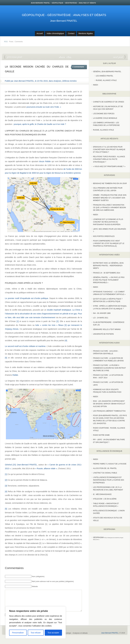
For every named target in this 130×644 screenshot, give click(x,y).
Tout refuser (36, 633)
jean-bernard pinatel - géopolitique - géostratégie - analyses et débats (63, 3)
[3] (66, 325)
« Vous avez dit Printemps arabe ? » (109, 166)
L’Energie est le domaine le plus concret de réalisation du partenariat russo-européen (108, 222)
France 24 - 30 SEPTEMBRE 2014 (107, 273)
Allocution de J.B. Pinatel (105, 468)
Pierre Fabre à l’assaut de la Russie (110, 464)
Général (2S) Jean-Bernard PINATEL (21, 465)
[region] (36, 623)
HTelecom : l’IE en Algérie (105, 499)
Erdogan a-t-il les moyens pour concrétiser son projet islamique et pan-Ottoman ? (109, 150)
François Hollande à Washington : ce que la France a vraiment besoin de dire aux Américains (109, 208)
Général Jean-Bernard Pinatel (107, 72)
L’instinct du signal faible (105, 473)
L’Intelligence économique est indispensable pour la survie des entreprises (109, 480)
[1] (18, 321)
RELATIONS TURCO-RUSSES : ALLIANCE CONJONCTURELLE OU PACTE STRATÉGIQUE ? (109, 159)
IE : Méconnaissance (102, 494)
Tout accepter (53, 633)
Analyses (57, 81)
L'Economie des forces (104, 114)
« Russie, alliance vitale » (46, 468)
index (96, 85)
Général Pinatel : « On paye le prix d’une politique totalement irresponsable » (109, 280)
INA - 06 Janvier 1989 (102, 313)
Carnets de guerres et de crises (109, 102)
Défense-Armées (69, 81)
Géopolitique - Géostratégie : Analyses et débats (64, 15)
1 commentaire (78, 67)
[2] (57, 321)
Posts (11, 42)
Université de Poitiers (103, 334)
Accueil (40, 33)
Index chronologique (55, 33)
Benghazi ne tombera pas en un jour (110, 183)
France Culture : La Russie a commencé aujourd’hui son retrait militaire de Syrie (109, 368)
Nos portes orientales (104, 236)
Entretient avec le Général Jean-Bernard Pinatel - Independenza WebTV (109, 266)
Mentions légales (86, 33)
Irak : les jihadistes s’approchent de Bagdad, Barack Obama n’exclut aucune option (109, 404)
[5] (6, 358)
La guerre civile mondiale (105, 118)
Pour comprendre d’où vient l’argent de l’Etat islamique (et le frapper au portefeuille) (109, 243)
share (62, 57)
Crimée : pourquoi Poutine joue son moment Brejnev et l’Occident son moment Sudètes (110, 198)
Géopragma (98, 537)
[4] (66, 340)
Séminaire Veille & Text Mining (107, 329)
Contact (71, 33)
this (69, 57)
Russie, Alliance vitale (106, 80)
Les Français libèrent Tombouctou (109, 411)
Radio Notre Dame (101, 435)
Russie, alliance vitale (104, 130)
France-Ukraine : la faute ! (119, 57)
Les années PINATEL (104, 76)
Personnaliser (18, 633)
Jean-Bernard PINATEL (64, 21)
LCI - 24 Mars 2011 (101, 318)
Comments (19, 42)
